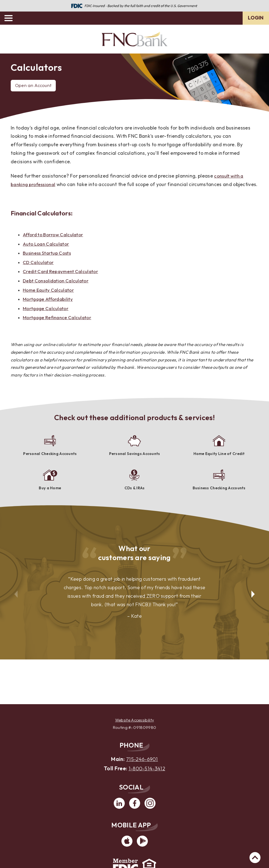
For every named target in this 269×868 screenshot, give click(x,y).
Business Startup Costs (48, 261)
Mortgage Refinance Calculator (59, 326)
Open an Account (34, 85)
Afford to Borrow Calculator (55, 243)
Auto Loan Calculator (47, 252)
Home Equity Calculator (50, 298)
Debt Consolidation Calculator (57, 289)
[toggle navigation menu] (11, 18)
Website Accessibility (134, 720)
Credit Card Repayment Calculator (62, 280)
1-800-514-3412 (147, 768)
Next (254, 600)
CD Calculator (39, 271)
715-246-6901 (142, 759)
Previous (15, 600)
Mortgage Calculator (47, 317)
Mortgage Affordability (50, 307)
